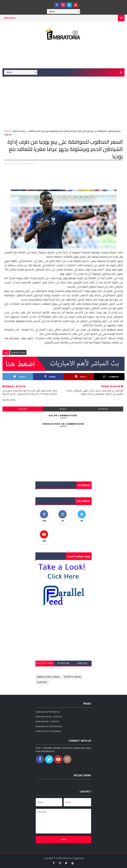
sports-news (19, 131)
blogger (23, 409)
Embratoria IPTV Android (48, 712)
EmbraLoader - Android (47, 721)
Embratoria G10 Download (49, 726)
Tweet (20, 377)
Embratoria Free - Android (49, 717)
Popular (64, 663)
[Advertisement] (63, 55)
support (42, 682)
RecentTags (45, 663)
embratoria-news (49, 677)
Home (7, 131)
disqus (63, 409)
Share (50, 377)
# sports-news (18, 352)
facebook (103, 409)
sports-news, (29, 164)
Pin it (81, 377)
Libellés (82, 663)
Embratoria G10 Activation (48, 731)
